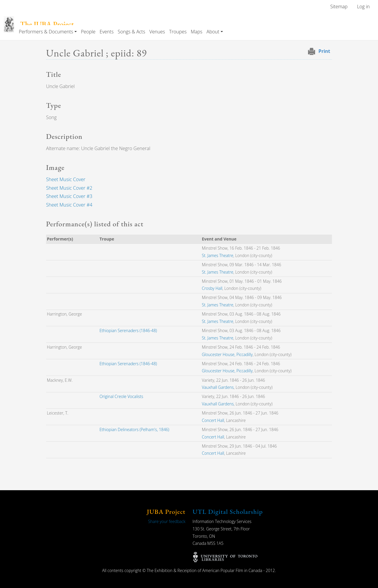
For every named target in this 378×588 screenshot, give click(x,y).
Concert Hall (213, 420)
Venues (157, 32)
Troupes (178, 32)
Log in (363, 7)
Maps (197, 32)
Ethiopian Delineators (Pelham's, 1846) (134, 429)
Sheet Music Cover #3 (69, 196)
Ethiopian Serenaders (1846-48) (128, 330)
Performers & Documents (46, 32)
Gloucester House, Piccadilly (227, 354)
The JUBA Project (47, 24)
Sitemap (339, 7)
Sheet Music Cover (66, 179)
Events (106, 32)
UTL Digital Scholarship (228, 512)
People (88, 32)
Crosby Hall (212, 288)
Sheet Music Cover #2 (69, 188)
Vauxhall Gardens (218, 387)
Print (324, 51)
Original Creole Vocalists (121, 396)
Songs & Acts (132, 32)
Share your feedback (167, 521)
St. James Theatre (217, 255)
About (213, 32)
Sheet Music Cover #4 (69, 205)
